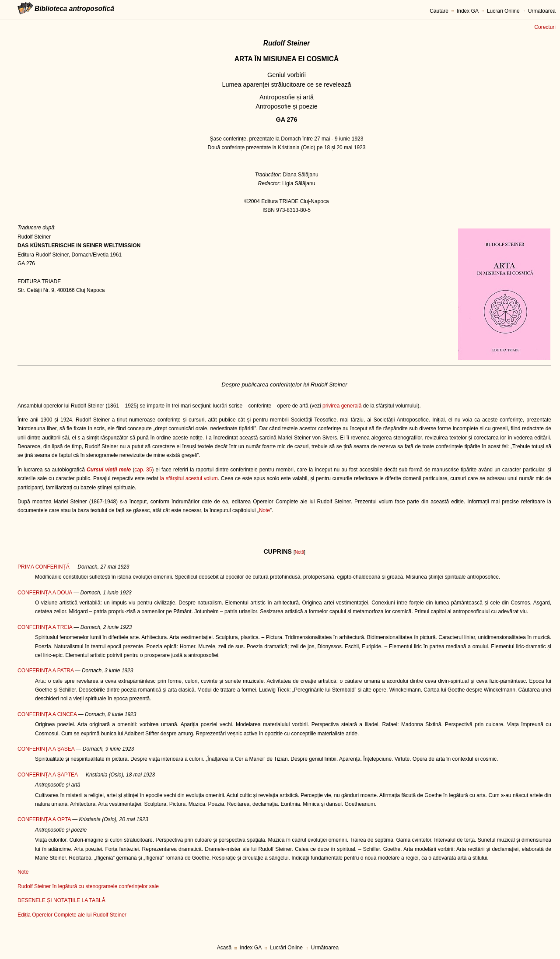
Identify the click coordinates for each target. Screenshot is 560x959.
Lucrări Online (503, 11)
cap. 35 (143, 470)
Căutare (439, 11)
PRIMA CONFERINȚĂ (44, 567)
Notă (299, 552)
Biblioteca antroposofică (74, 9)
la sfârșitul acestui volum (189, 478)
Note (264, 510)
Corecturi (545, 27)
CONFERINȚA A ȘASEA (46, 749)
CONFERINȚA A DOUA (45, 593)
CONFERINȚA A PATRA (45, 671)
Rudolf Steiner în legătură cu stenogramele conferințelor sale (88, 886)
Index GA (468, 11)
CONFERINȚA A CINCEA (47, 714)
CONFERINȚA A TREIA (45, 627)
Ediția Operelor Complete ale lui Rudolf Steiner (72, 915)
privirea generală (342, 406)
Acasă (224, 948)
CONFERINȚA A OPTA (44, 819)
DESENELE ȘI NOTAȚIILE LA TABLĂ (61, 900)
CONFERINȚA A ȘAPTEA (47, 775)
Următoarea (542, 11)
